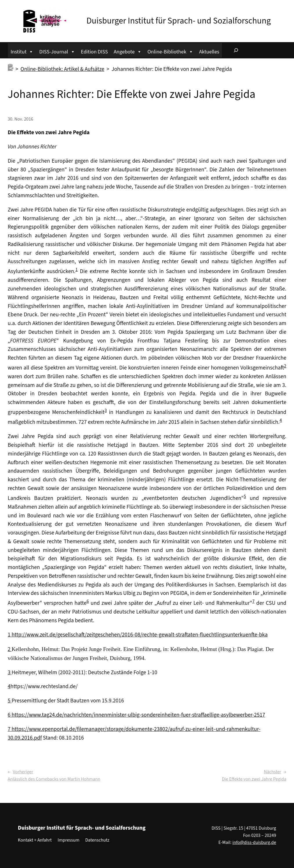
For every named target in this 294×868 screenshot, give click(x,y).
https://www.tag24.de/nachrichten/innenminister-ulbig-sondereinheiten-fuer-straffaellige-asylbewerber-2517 (138, 715)
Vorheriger (23, 772)
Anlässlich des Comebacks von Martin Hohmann (54, 779)
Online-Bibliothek (170, 51)
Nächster (272, 772)
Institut (22, 51)
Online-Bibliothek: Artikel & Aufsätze (62, 69)
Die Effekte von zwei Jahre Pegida (254, 779)
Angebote (128, 51)
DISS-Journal (57, 51)
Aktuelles (209, 52)
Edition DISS (94, 52)
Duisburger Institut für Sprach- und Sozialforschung (179, 21)
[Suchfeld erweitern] (236, 50)
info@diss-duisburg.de (254, 842)
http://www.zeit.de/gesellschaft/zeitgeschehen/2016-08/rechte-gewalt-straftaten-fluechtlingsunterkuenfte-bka (140, 635)
